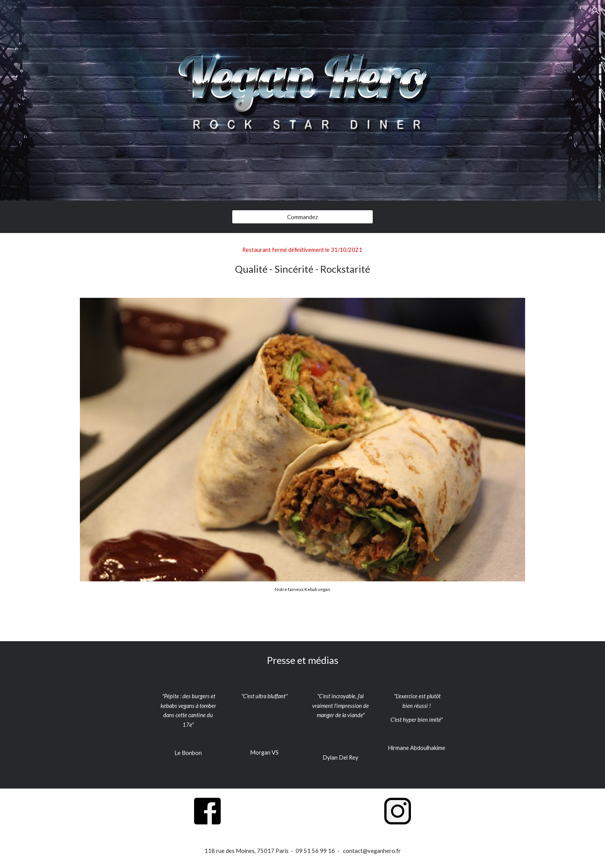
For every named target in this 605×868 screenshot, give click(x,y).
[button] (596, 11)
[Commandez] (302, 217)
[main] (302, 261)
